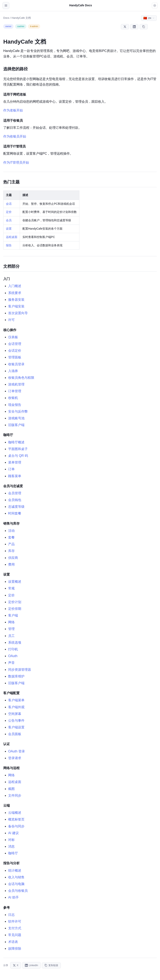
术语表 (13, 942)
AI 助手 (13, 897)
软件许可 (15, 921)
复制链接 (51, 965)
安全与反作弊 (18, 411)
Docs (6, 18)
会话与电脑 (16, 884)
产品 (11, 544)
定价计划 (15, 602)
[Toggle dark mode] (155, 6)
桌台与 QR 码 (18, 456)
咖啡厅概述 (16, 442)
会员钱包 (15, 500)
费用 (11, 564)
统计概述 (15, 870)
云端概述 (15, 813)
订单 (11, 469)
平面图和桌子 (18, 449)
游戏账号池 (16, 418)
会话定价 (15, 351)
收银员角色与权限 (21, 378)
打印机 (13, 649)
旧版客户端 (16, 425)
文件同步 (15, 796)
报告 (9, 245)
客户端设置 (16, 727)
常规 (11, 588)
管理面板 (15, 357)
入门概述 (15, 286)
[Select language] (149, 18)
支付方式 (15, 928)
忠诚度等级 (16, 507)
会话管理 (15, 344)
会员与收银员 (18, 891)
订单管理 (15, 391)
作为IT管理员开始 (16, 162)
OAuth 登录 (17, 751)
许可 (11, 320)
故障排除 (15, 949)
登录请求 (15, 758)
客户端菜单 (16, 700)
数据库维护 (16, 676)
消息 (11, 846)
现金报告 (15, 405)
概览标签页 (16, 819)
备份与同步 (16, 826)
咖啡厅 (13, 853)
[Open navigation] (6, 6)
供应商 (13, 558)
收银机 (13, 398)
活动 (11, 531)
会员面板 (15, 734)
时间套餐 (15, 513)
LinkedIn (31, 965)
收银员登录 (16, 364)
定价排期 (15, 609)
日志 (11, 915)
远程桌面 (12, 237)
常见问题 (15, 935)
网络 (11, 622)
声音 (11, 663)
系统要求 (15, 293)
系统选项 (15, 643)
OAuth (13, 656)
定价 (9, 212)
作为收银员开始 (15, 136)
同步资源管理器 (20, 670)
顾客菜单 (15, 476)
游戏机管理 (16, 384)
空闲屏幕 (15, 714)
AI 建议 (13, 833)
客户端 (13, 615)
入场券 (13, 371)
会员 (9, 220)
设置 (9, 229)
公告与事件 (16, 721)
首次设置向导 (18, 313)
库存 (11, 551)
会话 (9, 204)
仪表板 (13, 337)
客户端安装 (16, 306)
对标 (11, 840)
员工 (11, 636)
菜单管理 (15, 462)
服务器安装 (16, 300)
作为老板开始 (13, 110)
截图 (11, 789)
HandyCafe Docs (81, 5)
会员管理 (15, 493)
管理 (11, 629)
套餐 (11, 537)
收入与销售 (16, 877)
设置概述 (15, 582)
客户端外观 (16, 707)
